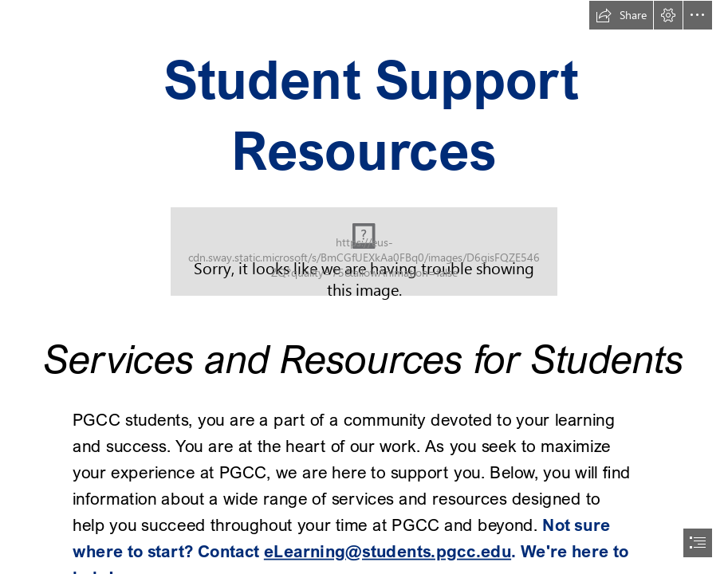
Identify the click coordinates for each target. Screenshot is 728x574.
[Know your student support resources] (364, 252)
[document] (364, 287)
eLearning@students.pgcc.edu (388, 550)
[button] (621, 15)
